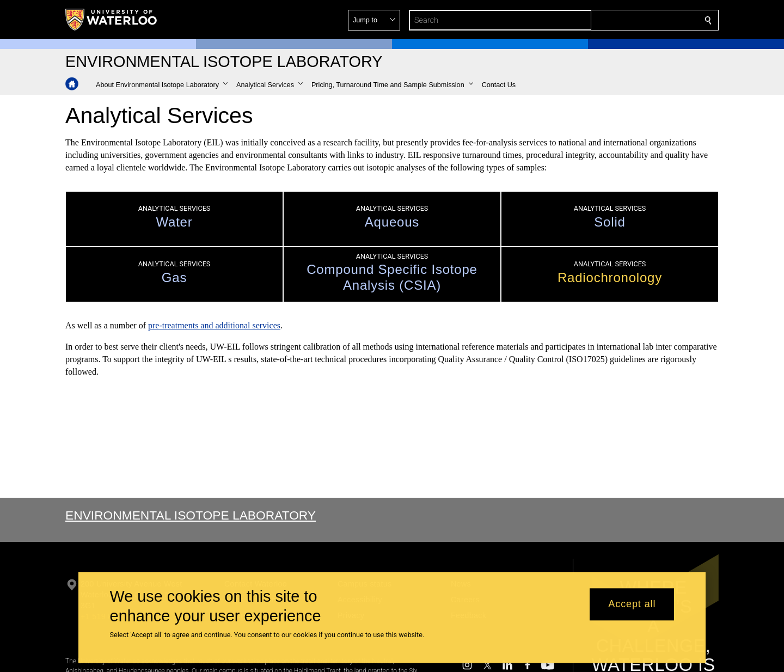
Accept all (632, 604)
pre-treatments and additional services (214, 325)
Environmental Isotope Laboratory (191, 515)
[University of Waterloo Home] (112, 20)
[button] (629, 20)
